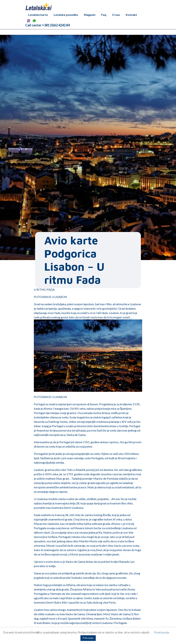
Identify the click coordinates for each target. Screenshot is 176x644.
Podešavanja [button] (162, 632)
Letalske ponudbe (66, 15)
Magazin (90, 15)
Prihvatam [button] (88, 638)
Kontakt (131, 15)
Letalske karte (38, 15)
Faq (104, 15)
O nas (116, 15)
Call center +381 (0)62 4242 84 (48, 25)
